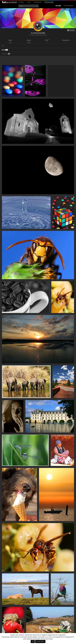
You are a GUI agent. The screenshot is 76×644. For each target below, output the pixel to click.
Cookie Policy (40, 642)
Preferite (6, 54)
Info (3, 46)
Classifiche (38, 2)
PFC (47, 40)
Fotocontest (9, 2)
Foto (29, 2)
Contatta (71, 30)
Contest (21, 2)
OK (33, 642)
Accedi (58, 6)
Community (49, 2)
